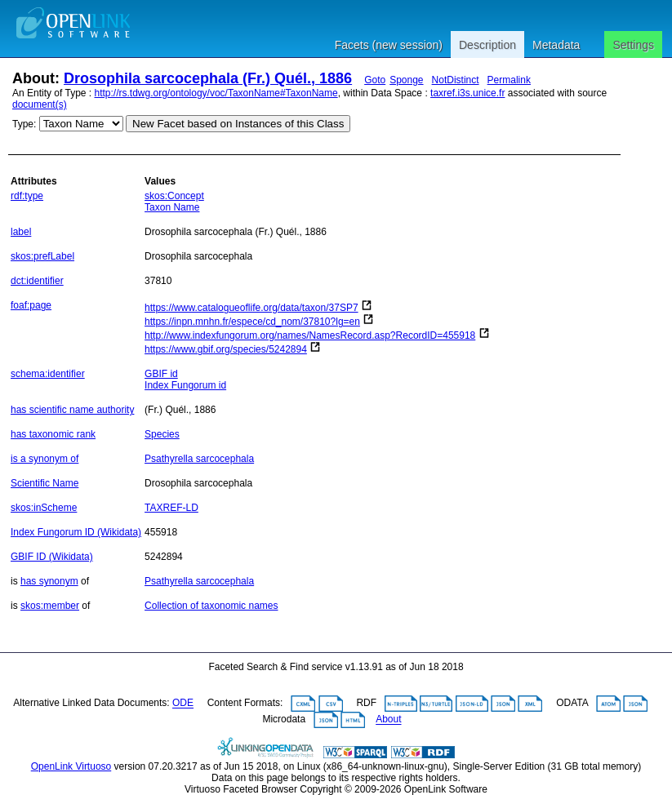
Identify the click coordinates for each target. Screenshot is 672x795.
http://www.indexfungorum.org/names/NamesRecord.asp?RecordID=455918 (310, 335)
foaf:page (31, 305)
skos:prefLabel (42, 256)
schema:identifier (48, 374)
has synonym (49, 581)
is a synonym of (45, 459)
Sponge (406, 80)
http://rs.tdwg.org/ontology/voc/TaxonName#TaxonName (216, 93)
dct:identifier (37, 281)
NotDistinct (456, 80)
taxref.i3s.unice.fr (467, 93)
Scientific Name (45, 483)
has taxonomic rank (53, 434)
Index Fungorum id (185, 385)
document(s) (40, 104)
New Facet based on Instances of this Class (238, 124)
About (388, 720)
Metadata (556, 45)
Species (162, 434)
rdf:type (27, 196)
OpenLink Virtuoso (71, 766)
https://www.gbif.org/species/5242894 (226, 349)
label (21, 232)
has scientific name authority (72, 410)
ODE (183, 704)
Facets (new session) (389, 45)
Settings (633, 45)
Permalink (509, 80)
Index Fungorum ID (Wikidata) (76, 532)
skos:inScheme (44, 508)
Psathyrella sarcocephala (199, 459)
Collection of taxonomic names (211, 606)
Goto (375, 80)
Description (487, 45)
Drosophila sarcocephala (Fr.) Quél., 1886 (208, 78)
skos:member (50, 606)
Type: (24, 124)
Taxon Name (172, 207)
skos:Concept (174, 196)
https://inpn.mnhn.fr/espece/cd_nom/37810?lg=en (252, 322)
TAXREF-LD (171, 508)
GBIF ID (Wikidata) (52, 557)
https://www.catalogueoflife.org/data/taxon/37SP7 (251, 308)
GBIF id (161, 374)
